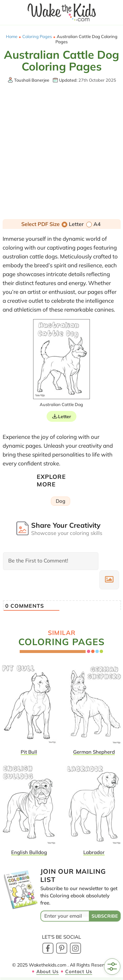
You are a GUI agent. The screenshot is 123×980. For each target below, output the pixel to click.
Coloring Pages (37, 37)
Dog (61, 501)
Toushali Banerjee (32, 80)
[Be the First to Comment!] (51, 561)
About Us (48, 971)
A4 (93, 224)
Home (12, 37)
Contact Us (79, 971)
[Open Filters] (112, 967)
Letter (73, 224)
